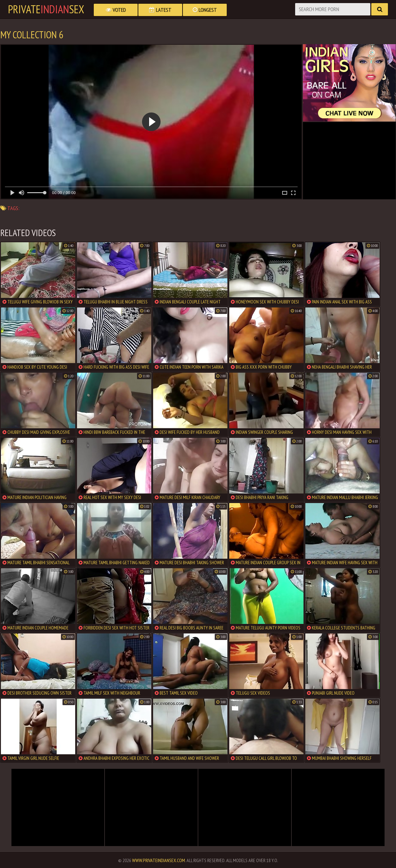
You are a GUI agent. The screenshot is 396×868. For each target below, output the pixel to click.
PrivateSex (46, 9)
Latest (160, 10)
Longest (205, 10)
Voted (116, 10)
